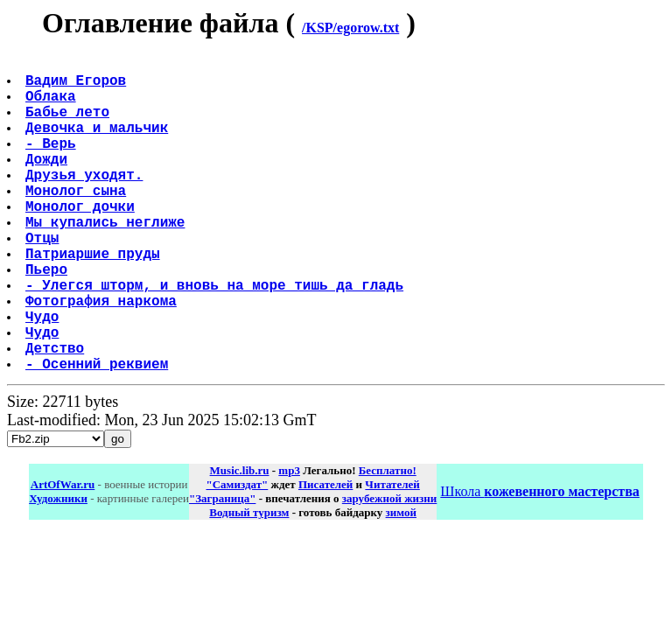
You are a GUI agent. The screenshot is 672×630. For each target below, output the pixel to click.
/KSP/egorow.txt (350, 28)
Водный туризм (249, 582)
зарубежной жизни (390, 568)
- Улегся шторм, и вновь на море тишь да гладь (216, 337)
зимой (401, 582)
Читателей (392, 554)
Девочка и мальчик (98, 144)
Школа (539, 561)
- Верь (52, 164)
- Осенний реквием (98, 433)
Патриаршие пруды (94, 298)
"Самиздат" (237, 554)
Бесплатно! (388, 540)
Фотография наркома (103, 356)
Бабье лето (69, 125)
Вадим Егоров (77, 87)
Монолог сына (77, 221)
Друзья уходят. (86, 202)
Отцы (44, 279)
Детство (56, 414)
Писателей (325, 554)
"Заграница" (222, 568)
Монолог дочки (82, 241)
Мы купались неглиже (107, 260)
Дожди (48, 183)
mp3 (289, 540)
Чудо (44, 375)
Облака (52, 106)
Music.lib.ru (240, 540)
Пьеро (48, 318)
